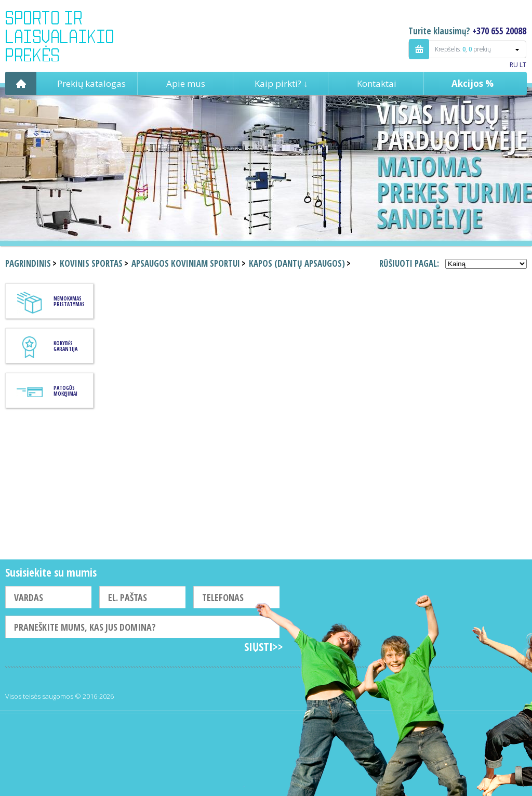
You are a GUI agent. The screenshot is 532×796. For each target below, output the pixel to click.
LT (523, 65)
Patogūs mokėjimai (65, 391)
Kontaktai (377, 83)
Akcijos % (473, 83)
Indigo (68, 36)
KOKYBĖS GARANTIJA (65, 346)
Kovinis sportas (91, 263)
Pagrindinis (21, 83)
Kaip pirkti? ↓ (281, 83)
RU (514, 65)
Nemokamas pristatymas (69, 301)
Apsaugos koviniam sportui (186, 263)
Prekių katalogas (91, 83)
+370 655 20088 (499, 31)
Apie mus (186, 83)
